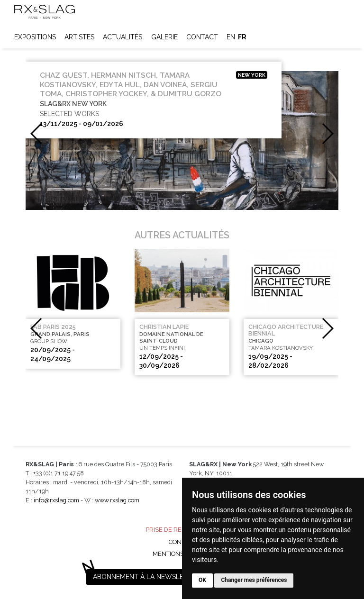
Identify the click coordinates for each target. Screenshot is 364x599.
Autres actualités (182, 235)
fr (242, 37)
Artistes (79, 37)
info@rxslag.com (56, 500)
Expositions (35, 37)
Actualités (123, 37)
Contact (202, 37)
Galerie (164, 37)
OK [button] (202, 580)
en (231, 37)
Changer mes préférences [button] (254, 580)
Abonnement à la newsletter (146, 577)
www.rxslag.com (117, 500)
